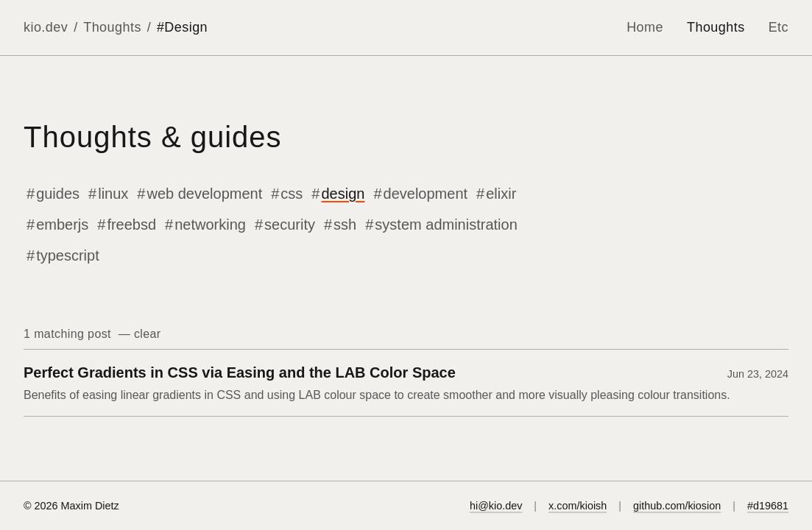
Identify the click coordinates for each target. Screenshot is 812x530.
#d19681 (768, 506)
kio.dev (46, 27)
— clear (138, 334)
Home (645, 27)
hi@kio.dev (496, 506)
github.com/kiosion (677, 506)
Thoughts (112, 27)
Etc (779, 27)
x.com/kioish (578, 506)
